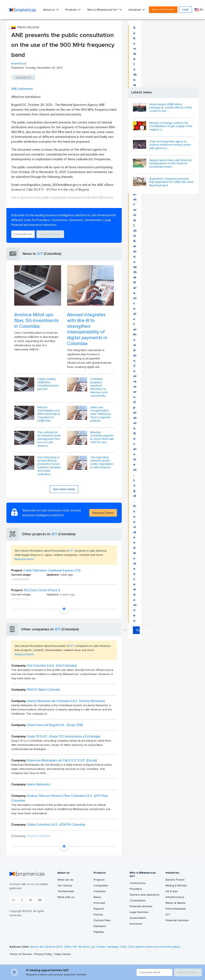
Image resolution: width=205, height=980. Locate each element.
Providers (136, 889)
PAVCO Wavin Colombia (44, 690)
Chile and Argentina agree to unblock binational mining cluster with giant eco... (170, 145)
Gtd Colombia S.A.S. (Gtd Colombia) (52, 666)
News (97, 897)
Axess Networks (39, 784)
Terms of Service (21, 954)
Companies (101, 886)
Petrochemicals (176, 909)
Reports (99, 909)
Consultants (138, 901)
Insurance (136, 924)
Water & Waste (176, 903)
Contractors (138, 883)
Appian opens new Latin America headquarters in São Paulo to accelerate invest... (170, 164)
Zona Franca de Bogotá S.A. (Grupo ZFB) (55, 725)
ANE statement (22, 89)
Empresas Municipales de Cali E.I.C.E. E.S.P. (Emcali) (62, 760)
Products (71, 10)
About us (49, 10)
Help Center (63, 954)
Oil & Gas (172, 891)
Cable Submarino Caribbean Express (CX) (52, 570)
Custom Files (102, 920)
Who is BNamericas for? (103, 10)
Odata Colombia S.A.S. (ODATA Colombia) (56, 825)
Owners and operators (144, 895)
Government (138, 918)
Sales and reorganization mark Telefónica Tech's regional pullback (100, 414)
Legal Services (139, 912)
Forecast (99, 903)
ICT (40, 254)
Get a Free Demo (163, 10)
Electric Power (175, 880)
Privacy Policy (44, 954)
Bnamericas (19, 64)
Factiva (98, 915)
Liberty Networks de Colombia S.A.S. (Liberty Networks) (66, 701)
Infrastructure (175, 897)
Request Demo (50, 234)
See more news (64, 489)
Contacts (100, 891)
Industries (135, 10)
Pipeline (99, 932)
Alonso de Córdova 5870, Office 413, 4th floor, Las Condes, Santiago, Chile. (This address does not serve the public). (105, 947)
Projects (99, 880)
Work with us (66, 897)
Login (185, 10)
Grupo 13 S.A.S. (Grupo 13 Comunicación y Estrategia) (64, 736)
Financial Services (177, 920)
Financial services (141, 906)
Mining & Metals (176, 886)
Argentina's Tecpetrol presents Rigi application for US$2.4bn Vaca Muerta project (171, 182)
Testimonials (66, 891)
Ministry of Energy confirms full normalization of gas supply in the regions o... (171, 126)
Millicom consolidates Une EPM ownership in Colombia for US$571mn (49, 414)
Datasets (100, 926)
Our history (65, 886)
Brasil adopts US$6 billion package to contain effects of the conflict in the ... (171, 108)
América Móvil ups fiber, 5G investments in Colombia (36, 321)
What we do (65, 880)
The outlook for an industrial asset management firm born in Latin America (49, 439)
